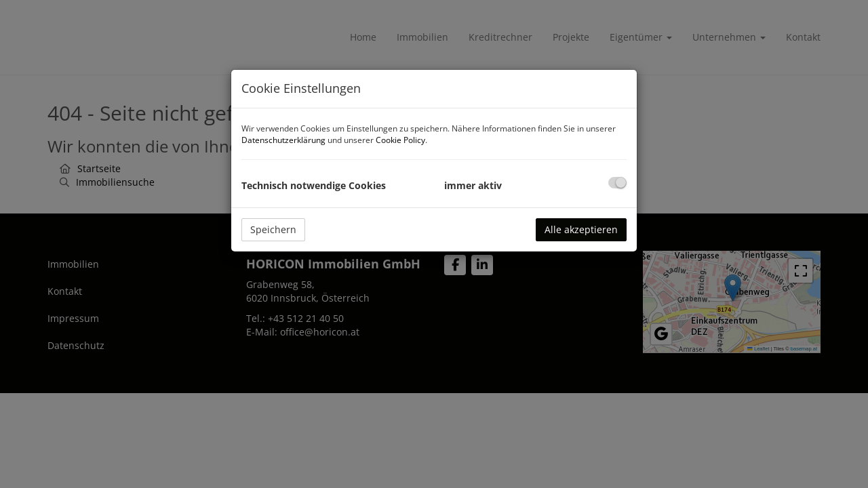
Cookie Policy (400, 140)
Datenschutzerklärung (283, 140)
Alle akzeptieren (581, 229)
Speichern (273, 229)
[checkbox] (617, 183)
